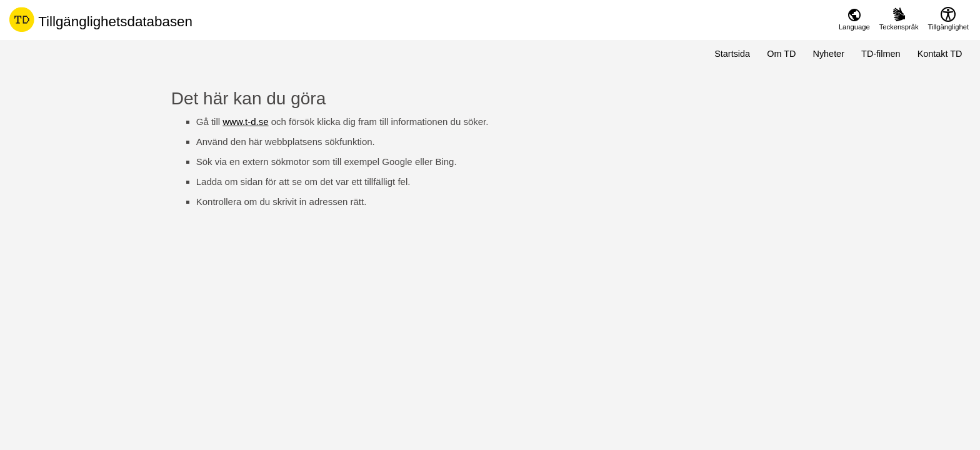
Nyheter (829, 54)
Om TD (781, 54)
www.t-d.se (245, 122)
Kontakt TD (940, 54)
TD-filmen (881, 54)
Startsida (732, 54)
